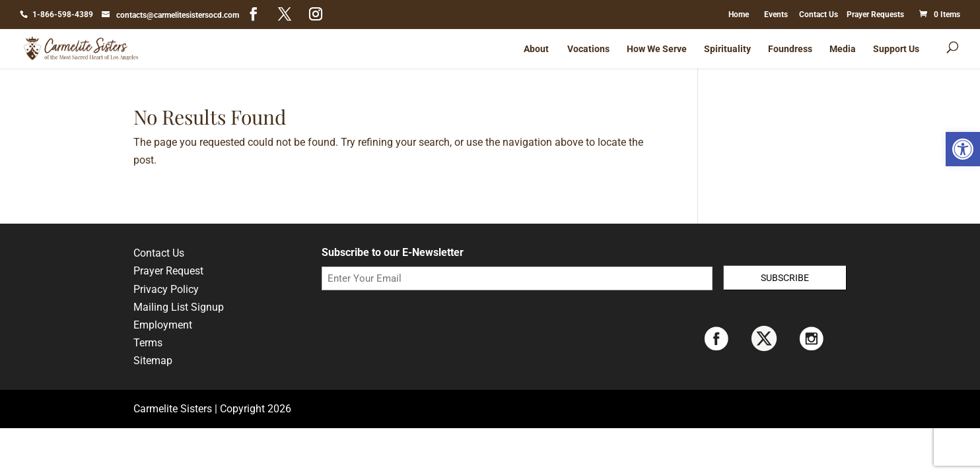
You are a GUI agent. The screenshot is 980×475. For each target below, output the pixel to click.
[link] (963, 149)
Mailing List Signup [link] (179, 307)
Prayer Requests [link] (875, 15)
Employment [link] (163, 325)
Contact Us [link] (819, 15)
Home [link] (739, 15)
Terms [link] (148, 343)
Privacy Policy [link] (166, 289)
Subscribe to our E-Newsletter (393, 252)
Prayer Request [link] (168, 271)
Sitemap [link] (153, 361)
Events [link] (776, 15)
